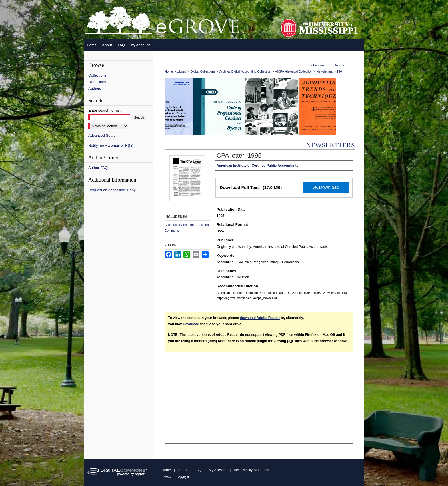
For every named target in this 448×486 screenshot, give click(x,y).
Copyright (183, 477)
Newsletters (324, 71)
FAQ (198, 470)
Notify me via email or (110, 145)
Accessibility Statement (252, 470)
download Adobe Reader (260, 318)
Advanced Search (103, 135)
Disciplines (97, 82)
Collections (97, 75)
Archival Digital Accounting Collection (245, 71)
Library (182, 71)
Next (338, 65)
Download (326, 187)
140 (339, 71)
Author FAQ (98, 168)
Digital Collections (203, 71)
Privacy (166, 477)
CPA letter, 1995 (239, 155)
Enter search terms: (104, 110)
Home (169, 71)
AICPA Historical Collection (294, 71)
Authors (95, 88)
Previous (319, 65)
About (183, 470)
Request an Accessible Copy (112, 190)
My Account (218, 470)
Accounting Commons (180, 225)
